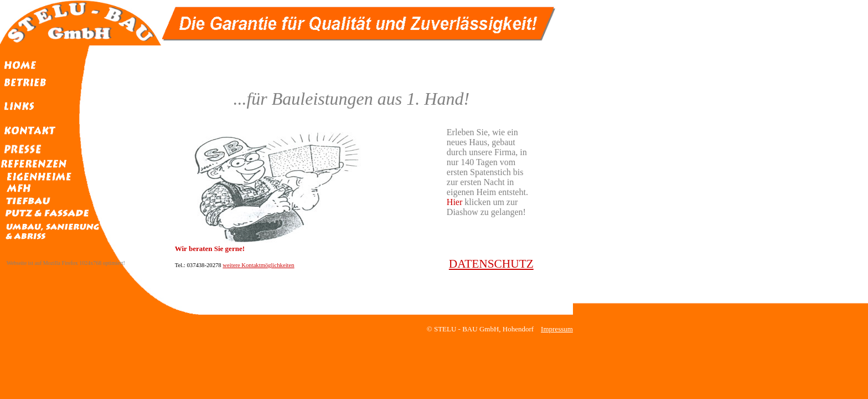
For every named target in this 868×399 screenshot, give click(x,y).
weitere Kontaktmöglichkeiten (258, 265)
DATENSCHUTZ (491, 264)
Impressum (557, 329)
